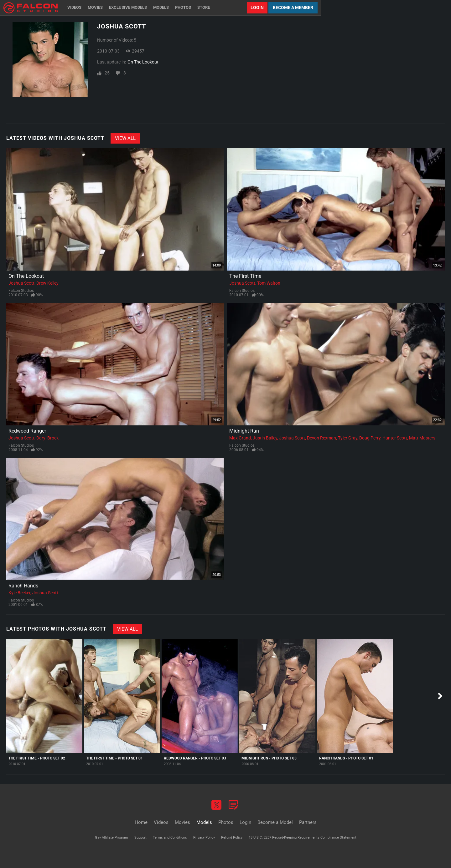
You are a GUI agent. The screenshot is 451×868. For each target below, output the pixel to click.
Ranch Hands (23, 586)
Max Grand (240, 438)
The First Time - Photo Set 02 (37, 758)
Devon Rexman (321, 438)
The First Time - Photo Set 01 (114, 758)
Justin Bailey (265, 438)
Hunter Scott (395, 438)
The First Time (245, 276)
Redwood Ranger (27, 431)
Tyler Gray (348, 438)
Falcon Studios (21, 291)
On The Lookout (143, 62)
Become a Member (293, 8)
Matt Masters (422, 438)
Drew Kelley (47, 283)
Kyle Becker (19, 593)
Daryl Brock (47, 438)
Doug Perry (370, 438)
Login (257, 8)
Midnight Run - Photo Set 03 (269, 758)
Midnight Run (244, 431)
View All (125, 138)
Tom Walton (269, 283)
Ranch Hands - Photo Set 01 (346, 758)
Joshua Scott (21, 283)
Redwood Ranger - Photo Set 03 (195, 758)
